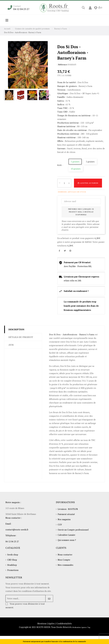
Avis (11, 345)
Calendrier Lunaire (67, 536)
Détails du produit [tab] (21, 337)
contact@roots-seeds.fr (17, 530)
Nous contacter (65, 555)
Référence (63, 65)
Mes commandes (66, 566)
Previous (6, 95)
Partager (59, 251)
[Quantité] (64, 183)
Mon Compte (64, 561)
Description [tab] (16, 329)
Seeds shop (13, 555)
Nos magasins (64, 520)
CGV (60, 525)
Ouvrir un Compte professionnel (73, 530)
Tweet (65, 251)
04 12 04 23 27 (21, 9)
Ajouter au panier (88, 183)
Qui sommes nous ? (67, 541)
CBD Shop (12, 561)
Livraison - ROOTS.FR (68, 509)
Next (50, 95)
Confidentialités (64, 624)
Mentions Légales (46, 624)
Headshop (12, 566)
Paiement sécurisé (66, 514)
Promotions (13, 571)
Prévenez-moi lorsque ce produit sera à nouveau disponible (81, 212)
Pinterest (70, 251)
